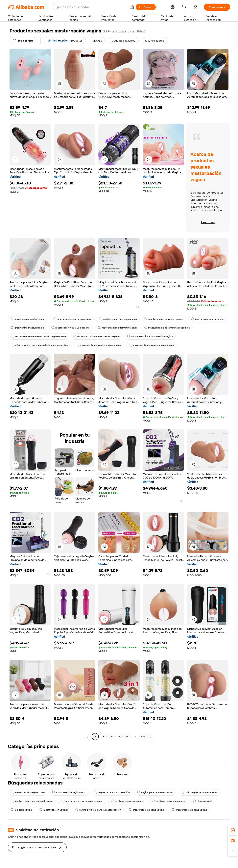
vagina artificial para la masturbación (98, 810)
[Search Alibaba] (91, 7)
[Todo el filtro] (23, 41)
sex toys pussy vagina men (128, 801)
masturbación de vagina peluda (164, 319)
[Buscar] (146, 7)
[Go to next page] (151, 737)
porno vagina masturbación (28, 319)
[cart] (185, 8)
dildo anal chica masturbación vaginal (96, 336)
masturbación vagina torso (28, 792)
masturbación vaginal (54, 810)
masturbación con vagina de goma (32, 801)
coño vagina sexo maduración (199, 792)
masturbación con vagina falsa (72, 319)
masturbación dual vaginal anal (71, 328)
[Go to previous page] (87, 737)
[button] (132, 7)
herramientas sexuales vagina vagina (98, 345)
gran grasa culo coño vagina (146, 810)
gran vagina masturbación (208, 319)
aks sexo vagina (204, 801)
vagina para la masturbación (112, 792)
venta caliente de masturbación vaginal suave (38, 336)
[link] (233, 830)
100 (143, 737)
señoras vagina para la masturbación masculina (39, 345)
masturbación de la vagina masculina (167, 328)
